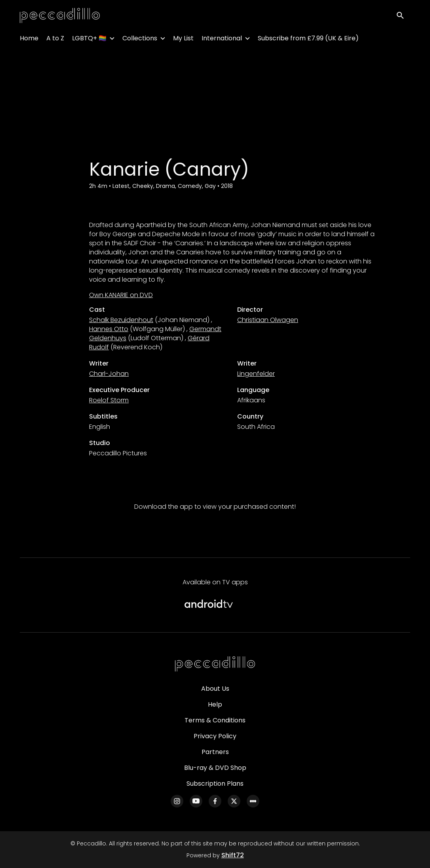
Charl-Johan (109, 374)
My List (183, 40)
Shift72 (233, 855)
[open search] (403, 16)
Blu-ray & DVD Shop (215, 768)
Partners (215, 752)
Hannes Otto (109, 329)
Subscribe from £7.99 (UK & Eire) (308, 40)
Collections (140, 40)
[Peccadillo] (215, 664)
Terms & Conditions (215, 720)
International (222, 40)
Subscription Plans (215, 784)
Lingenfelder (256, 374)
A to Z (55, 40)
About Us (215, 689)
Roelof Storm (109, 400)
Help (215, 704)
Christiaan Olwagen (268, 320)
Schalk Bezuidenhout (121, 320)
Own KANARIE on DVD (121, 295)
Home (29, 40)
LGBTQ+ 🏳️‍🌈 (89, 40)
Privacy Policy (215, 736)
